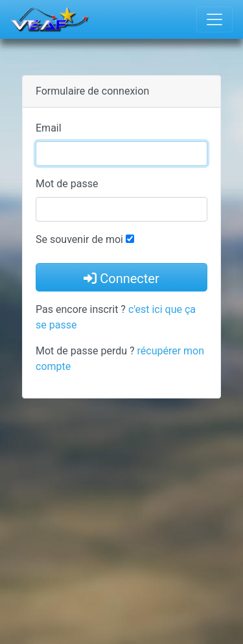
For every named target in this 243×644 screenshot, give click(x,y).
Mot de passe (67, 184)
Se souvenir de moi (79, 239)
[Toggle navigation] (214, 19)
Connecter (121, 279)
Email (49, 128)
